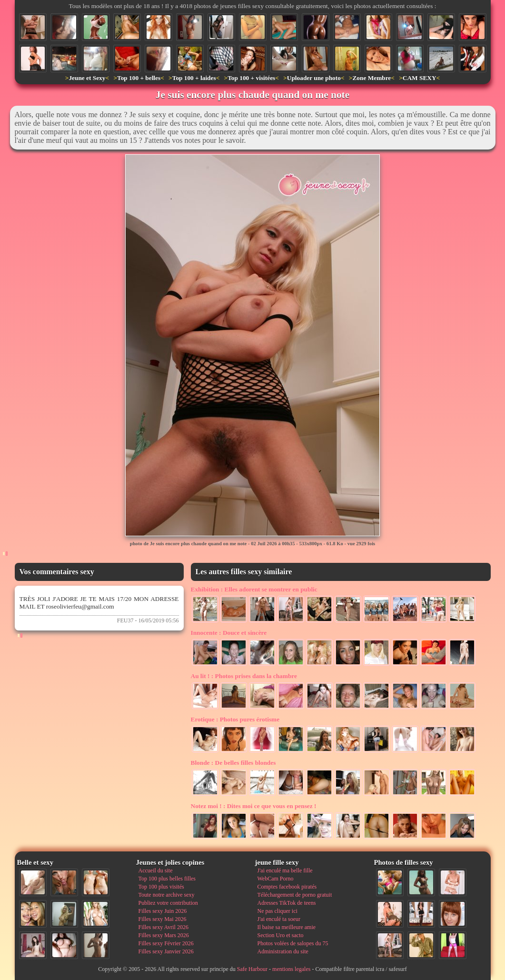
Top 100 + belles (139, 78)
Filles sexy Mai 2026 (163, 919)
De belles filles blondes (233, 763)
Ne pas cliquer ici (277, 911)
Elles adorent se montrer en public (254, 589)
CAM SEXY (420, 78)
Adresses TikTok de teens (287, 903)
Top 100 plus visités (161, 887)
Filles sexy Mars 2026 (164, 935)
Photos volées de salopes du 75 (293, 943)
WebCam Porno (276, 879)
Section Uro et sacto (281, 935)
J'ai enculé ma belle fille (285, 870)
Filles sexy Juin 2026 (163, 911)
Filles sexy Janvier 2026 (166, 951)
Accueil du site (156, 870)
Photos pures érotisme (235, 719)
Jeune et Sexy (87, 78)
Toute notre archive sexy (167, 895)
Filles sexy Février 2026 (166, 943)
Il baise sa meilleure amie (287, 927)
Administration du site (283, 951)
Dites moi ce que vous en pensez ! (254, 806)
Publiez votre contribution (168, 903)
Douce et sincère (229, 633)
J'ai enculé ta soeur (279, 919)
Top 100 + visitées (251, 78)
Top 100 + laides (194, 78)
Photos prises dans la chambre (244, 676)
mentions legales (291, 969)
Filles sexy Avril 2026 (163, 927)
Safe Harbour (252, 969)
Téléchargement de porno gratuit (295, 895)
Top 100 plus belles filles (167, 879)
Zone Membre (371, 78)
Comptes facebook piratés (287, 887)
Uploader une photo (314, 78)
